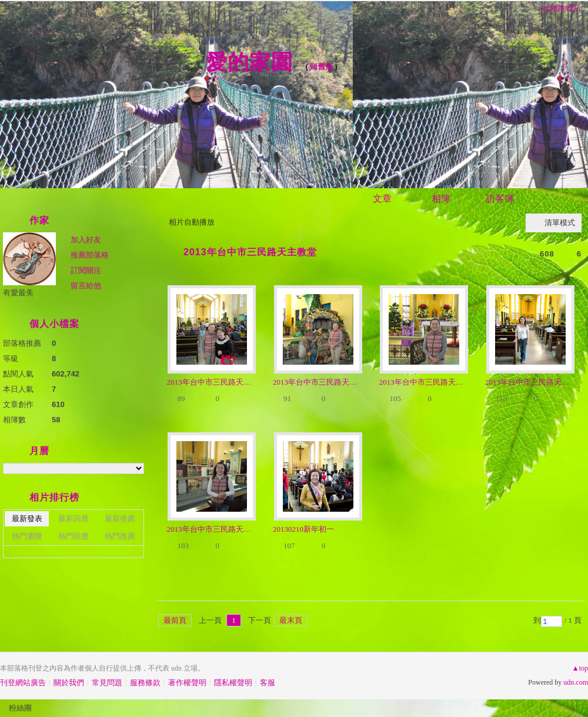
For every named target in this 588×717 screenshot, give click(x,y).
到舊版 (322, 67)
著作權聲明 (187, 683)
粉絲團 (20, 708)
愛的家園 (249, 62)
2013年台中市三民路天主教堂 (250, 252)
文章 (382, 199)
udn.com (576, 682)
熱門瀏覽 (27, 536)
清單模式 (560, 223)
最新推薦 (120, 518)
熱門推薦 (120, 536)
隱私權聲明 (233, 683)
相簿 (441, 199)
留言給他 (86, 286)
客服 (268, 683)
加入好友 (86, 240)
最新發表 (27, 518)
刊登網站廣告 (23, 683)
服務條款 (145, 683)
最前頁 (175, 620)
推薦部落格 (90, 255)
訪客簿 (500, 199)
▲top (580, 668)
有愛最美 (18, 293)
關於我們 (69, 683)
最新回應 (73, 518)
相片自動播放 (192, 222)
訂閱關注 (86, 270)
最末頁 (291, 620)
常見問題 (107, 683)
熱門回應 (73, 536)
